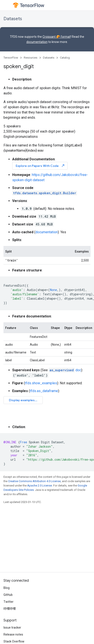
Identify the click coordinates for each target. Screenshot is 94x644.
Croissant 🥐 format (56, 37)
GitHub (8, 595)
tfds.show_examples (41, 383)
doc (65, 370)
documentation (37, 42)
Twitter (9, 602)
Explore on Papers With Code (40, 166)
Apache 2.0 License (40, 485)
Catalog (65, 58)
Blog (7, 588)
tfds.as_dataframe (44, 391)
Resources (31, 58)
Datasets (13, 19)
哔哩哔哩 (10, 609)
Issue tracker (12, 628)
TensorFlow (11, 58)
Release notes (13, 634)
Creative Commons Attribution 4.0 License (34, 481)
